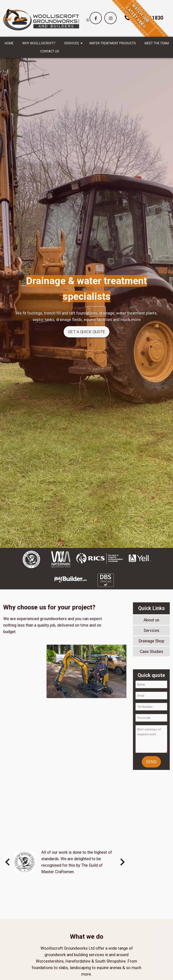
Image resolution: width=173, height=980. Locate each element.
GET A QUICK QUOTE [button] (87, 332)
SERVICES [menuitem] (72, 43)
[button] (96, 18)
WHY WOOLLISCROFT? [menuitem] (39, 43)
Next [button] (122, 862)
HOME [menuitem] (9, 43)
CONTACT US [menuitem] (50, 51)
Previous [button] (7, 862)
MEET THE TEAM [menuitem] (157, 43)
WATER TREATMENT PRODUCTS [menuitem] (113, 43)
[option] (88, 20)
